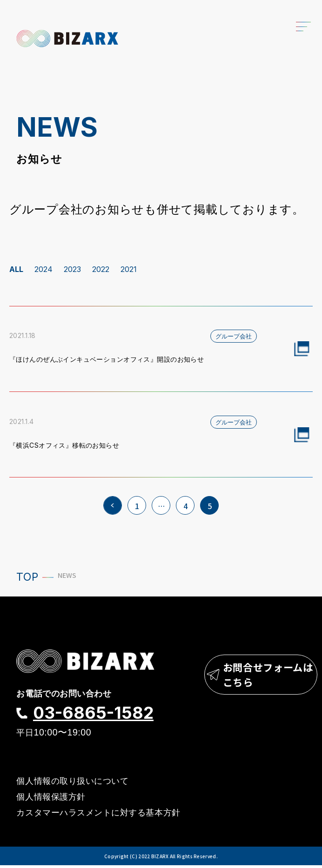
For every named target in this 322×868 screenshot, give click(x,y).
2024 (44, 269)
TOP (27, 577)
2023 (72, 269)
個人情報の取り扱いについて (72, 782)
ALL (16, 269)
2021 (129, 269)
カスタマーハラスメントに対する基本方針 (98, 815)
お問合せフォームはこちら (254, 679)
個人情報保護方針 (51, 799)
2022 (101, 269)
